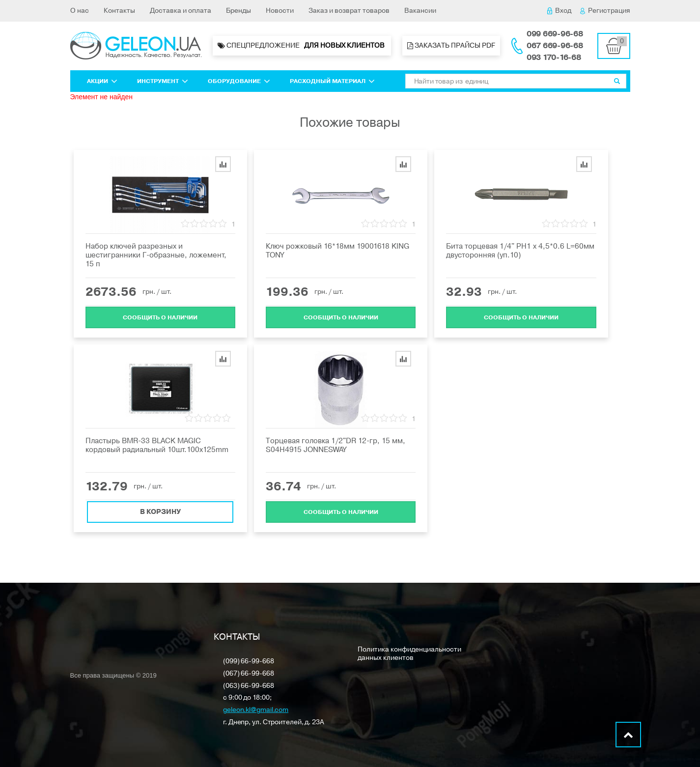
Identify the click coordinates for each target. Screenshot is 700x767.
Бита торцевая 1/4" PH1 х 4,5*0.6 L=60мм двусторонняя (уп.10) (520, 251)
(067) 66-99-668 (249, 674)
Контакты (119, 11)
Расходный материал (332, 81)
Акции (102, 81)
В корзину (160, 511)
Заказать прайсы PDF (451, 45)
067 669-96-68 (555, 46)
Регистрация (605, 11)
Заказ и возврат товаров (349, 11)
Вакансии (420, 11)
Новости (280, 11)
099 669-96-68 (555, 34)
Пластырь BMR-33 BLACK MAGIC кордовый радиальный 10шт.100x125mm (157, 445)
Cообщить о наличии (160, 316)
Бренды (238, 11)
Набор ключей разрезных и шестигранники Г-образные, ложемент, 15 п (156, 255)
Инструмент (163, 81)
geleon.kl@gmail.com (256, 710)
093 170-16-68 (554, 57)
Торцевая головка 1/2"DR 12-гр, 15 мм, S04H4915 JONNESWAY (336, 445)
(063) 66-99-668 (249, 686)
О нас (80, 11)
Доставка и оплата (181, 11)
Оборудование (239, 81)
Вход (559, 11)
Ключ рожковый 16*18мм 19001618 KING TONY (337, 251)
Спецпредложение (302, 46)
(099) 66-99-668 (249, 662)
